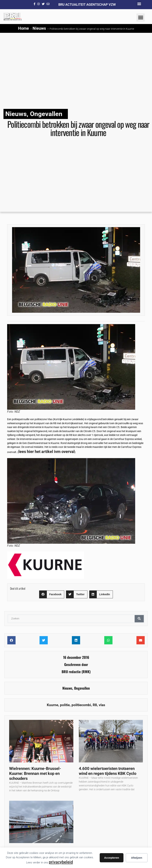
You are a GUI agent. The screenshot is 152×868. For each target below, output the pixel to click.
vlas (102, 705)
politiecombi (81, 705)
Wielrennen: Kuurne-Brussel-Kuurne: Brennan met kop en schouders (35, 773)
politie (65, 705)
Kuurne (52, 705)
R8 (95, 705)
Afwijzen (137, 858)
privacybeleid (61, 862)
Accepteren (112, 858)
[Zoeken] (139, 619)
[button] (139, 4)
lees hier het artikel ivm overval (47, 452)
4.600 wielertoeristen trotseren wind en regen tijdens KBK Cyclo (108, 771)
